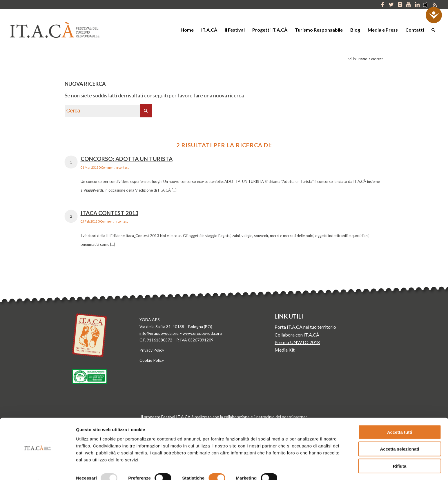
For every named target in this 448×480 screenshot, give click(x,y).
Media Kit (285, 350)
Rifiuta (400, 450)
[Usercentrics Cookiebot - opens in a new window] (38, 469)
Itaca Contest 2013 (109, 213)
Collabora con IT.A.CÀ (297, 335)
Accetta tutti (400, 416)
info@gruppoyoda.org (159, 333)
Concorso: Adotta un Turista (127, 159)
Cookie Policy (152, 360)
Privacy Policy (152, 350)
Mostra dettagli (304, 469)
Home (363, 59)
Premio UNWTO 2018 (297, 342)
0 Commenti (107, 168)
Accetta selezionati (399, 433)
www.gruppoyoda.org (202, 333)
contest (124, 168)
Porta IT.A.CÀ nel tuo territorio (305, 327)
